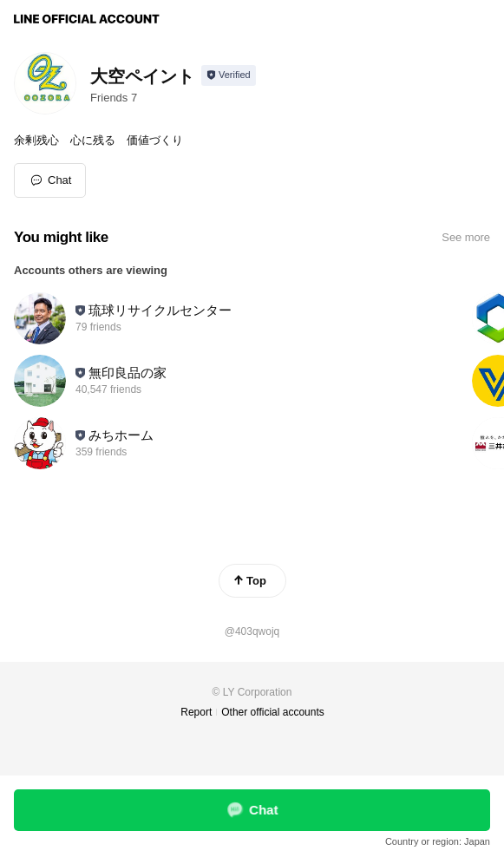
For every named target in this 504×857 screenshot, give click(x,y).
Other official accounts (273, 712)
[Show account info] (229, 75)
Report (196, 712)
